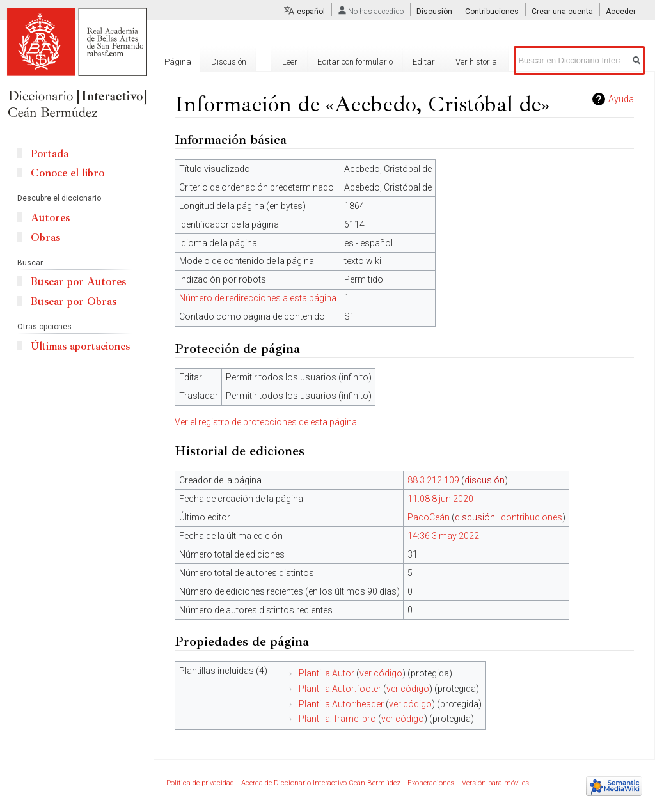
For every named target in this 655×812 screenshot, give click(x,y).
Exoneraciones (431, 783)
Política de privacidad (200, 783)
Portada (50, 154)
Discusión (434, 12)
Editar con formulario (355, 62)
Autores (50, 218)
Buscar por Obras (74, 301)
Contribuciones (492, 12)
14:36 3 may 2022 (443, 536)
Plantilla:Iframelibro (337, 719)
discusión (485, 480)
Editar (424, 62)
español (311, 12)
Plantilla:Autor (327, 673)
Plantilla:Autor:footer (340, 689)
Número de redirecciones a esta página (258, 298)
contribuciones (532, 517)
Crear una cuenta (562, 12)
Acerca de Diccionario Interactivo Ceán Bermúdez (321, 783)
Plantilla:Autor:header (341, 704)
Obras (45, 238)
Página (178, 62)
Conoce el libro (67, 173)
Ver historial (477, 62)
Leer (290, 62)
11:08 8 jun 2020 (440, 499)
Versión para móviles (495, 783)
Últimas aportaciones (80, 346)
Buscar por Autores (78, 282)
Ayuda (621, 99)
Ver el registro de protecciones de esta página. (267, 422)
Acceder (621, 12)
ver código (381, 673)
